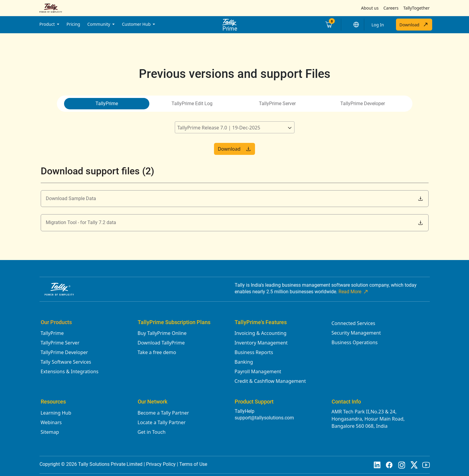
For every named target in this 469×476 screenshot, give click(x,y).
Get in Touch (152, 432)
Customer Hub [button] (137, 24)
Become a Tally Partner (163, 413)
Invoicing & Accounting (261, 333)
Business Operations (355, 342)
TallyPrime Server (60, 343)
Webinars (51, 422)
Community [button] (99, 24)
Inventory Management (261, 343)
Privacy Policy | (163, 464)
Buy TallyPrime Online (162, 333)
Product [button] (48, 24)
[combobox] (235, 127)
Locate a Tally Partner (162, 422)
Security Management (356, 333)
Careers (391, 8)
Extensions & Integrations (70, 371)
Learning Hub (56, 413)
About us (370, 8)
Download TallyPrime (161, 343)
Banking (244, 362)
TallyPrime (52, 333)
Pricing (73, 24)
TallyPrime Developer (64, 352)
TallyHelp (245, 411)
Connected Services (353, 323)
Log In (378, 25)
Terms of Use (193, 464)
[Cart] (328, 25)
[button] (356, 25)
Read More (354, 292)
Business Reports (254, 352)
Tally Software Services (66, 362)
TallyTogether (416, 8)
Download (414, 25)
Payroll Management (258, 371)
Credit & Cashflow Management (270, 381)
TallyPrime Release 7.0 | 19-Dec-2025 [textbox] (219, 128)
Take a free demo (157, 352)
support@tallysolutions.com (264, 418)
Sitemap (50, 432)
